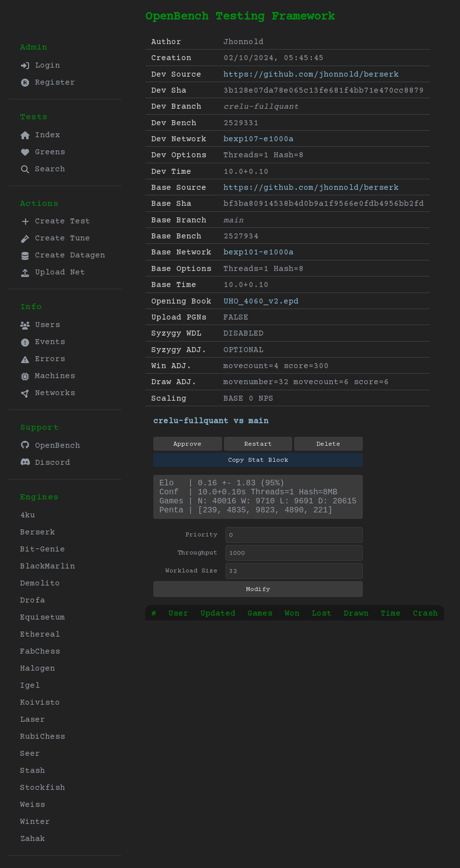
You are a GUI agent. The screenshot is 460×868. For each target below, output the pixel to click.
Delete (328, 444)
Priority (201, 543)
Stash (33, 771)
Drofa (33, 601)
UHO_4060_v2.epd (261, 302)
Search (43, 169)
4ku (28, 515)
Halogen (38, 669)
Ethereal (40, 635)
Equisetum (43, 618)
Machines (48, 376)
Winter (35, 822)
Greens (43, 152)
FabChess (40, 652)
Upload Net (53, 272)
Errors (43, 359)
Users (40, 325)
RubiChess (43, 737)
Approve (187, 444)
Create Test (55, 221)
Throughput (197, 561)
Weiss (33, 805)
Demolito (40, 584)
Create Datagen (63, 255)
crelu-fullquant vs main (211, 421)
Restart (258, 444)
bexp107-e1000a (259, 139)
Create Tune (55, 238)
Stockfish (43, 788)
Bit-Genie (43, 549)
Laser (33, 720)
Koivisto (40, 703)
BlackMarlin (48, 566)
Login (40, 66)
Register (48, 83)
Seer (30, 754)
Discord (45, 463)
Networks (48, 393)
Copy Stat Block (258, 460)
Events (43, 342)
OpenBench (50, 446)
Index (40, 135)
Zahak (33, 839)
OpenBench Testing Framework (240, 17)
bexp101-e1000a (259, 252)
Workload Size (191, 579)
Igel (30, 686)
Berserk (38, 532)
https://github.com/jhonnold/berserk (311, 75)
